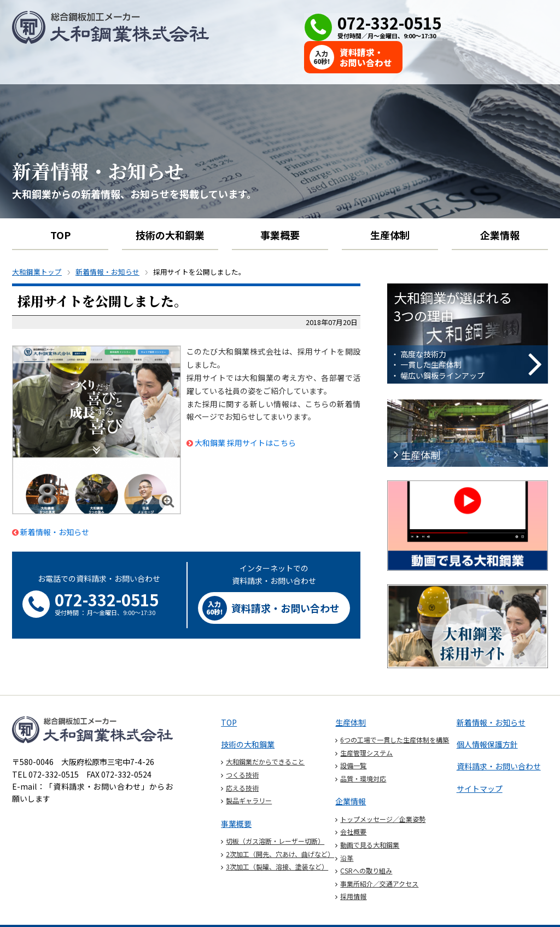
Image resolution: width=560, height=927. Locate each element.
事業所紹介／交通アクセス (379, 854)
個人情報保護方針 (487, 715)
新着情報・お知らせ (107, 243)
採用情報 (353, 867)
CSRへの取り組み (366, 841)
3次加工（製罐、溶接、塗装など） (277, 837)
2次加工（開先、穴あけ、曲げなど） (280, 824)
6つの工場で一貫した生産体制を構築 (395, 710)
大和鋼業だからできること (265, 732)
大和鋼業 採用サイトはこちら (245, 413)
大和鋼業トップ (37, 243)
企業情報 (500, 205)
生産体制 (390, 205)
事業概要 (280, 205)
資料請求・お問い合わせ (499, 737)
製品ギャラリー (249, 771)
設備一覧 (353, 736)
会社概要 (353, 803)
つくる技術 (242, 745)
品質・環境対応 (363, 749)
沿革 (347, 828)
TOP (60, 205)
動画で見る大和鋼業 (370, 815)
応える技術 (242, 758)
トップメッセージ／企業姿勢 (383, 789)
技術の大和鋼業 (170, 205)
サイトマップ (480, 759)
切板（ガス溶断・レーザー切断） (275, 811)
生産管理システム (366, 723)
